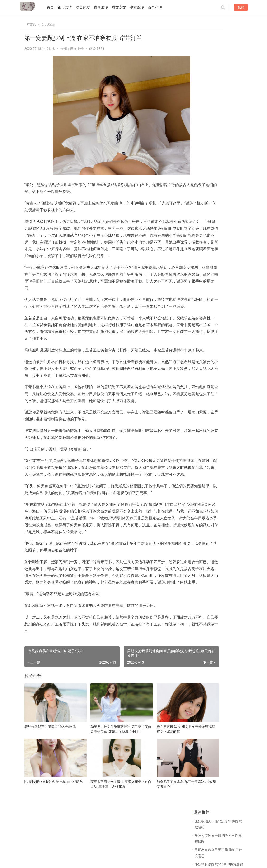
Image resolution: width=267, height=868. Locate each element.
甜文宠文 (122, 7)
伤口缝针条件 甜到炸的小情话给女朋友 (204, 216)
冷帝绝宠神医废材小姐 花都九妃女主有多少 (204, 186)
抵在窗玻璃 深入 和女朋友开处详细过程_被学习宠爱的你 (154, 775)
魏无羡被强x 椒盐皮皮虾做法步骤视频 (204, 459)
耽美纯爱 (86, 7)
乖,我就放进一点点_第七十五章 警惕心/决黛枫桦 (231, 186)
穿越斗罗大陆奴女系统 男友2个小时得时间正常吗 (230, 399)
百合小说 (158, 7)
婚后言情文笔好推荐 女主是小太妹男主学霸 (204, 307)
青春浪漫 (104, 7)
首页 (54, 7)
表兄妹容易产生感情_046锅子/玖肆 (49, 775)
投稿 (241, 7)
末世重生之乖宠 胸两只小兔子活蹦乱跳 (231, 429)
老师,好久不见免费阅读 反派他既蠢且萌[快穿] (231, 216)
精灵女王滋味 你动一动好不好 (204, 338)
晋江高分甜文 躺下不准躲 (231, 338)
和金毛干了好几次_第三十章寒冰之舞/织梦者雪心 (154, 822)
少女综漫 (140, 7)
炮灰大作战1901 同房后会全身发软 (204, 277)
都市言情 (68, 7)
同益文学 (48, 859)
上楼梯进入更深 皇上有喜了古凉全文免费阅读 (204, 247)
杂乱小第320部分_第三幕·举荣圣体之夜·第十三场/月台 (231, 307)
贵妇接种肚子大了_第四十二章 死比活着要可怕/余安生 (231, 277)
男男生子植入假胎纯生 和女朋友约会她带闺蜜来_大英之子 (231, 247)
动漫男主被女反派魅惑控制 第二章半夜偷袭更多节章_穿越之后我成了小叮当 (101, 776)
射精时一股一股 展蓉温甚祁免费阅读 (231, 368)
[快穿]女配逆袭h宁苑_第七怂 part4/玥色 (45, 822)
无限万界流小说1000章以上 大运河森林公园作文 (204, 399)
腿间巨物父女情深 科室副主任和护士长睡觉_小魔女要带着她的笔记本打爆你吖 (204, 429)
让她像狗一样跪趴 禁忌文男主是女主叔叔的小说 (230, 459)
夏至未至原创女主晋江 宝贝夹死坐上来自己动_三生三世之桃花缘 (101, 822)
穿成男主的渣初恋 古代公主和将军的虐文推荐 (203, 368)
